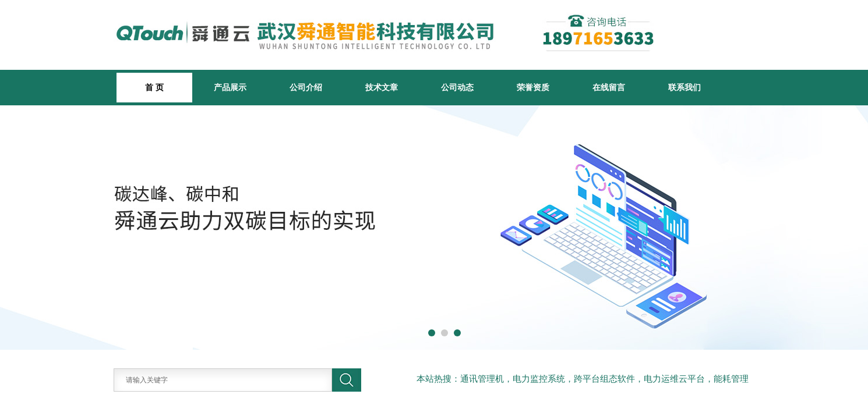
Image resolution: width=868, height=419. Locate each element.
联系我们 (684, 87)
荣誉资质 (533, 87)
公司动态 (457, 87)
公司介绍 (306, 87)
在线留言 (609, 87)
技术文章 (382, 87)
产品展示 (230, 87)
